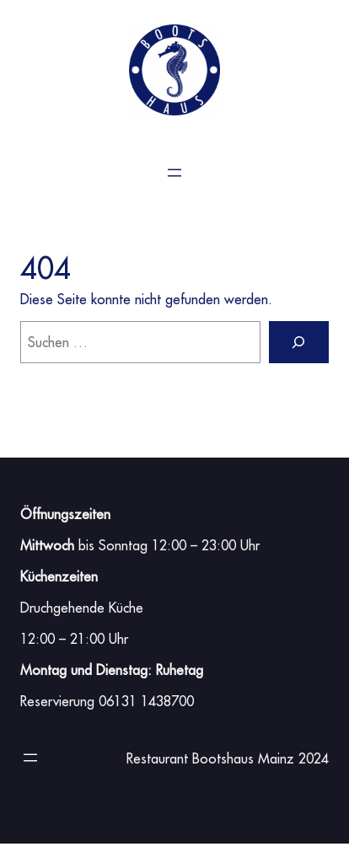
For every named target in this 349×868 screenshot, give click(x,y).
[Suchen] (299, 342)
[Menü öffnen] (174, 173)
